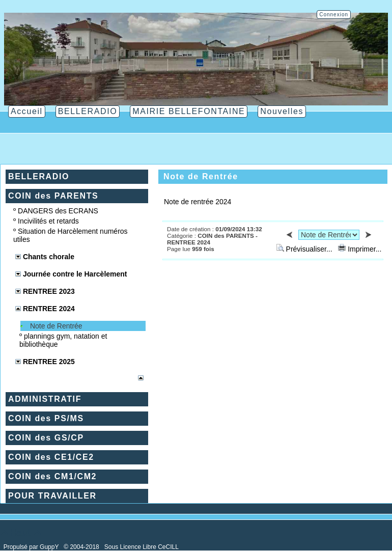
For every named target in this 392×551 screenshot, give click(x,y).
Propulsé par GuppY (32, 547)
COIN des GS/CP (46, 438)
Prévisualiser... (305, 249)
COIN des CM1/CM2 (52, 476)
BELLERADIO (39, 176)
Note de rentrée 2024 (198, 202)
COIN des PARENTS (53, 196)
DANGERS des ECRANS (58, 211)
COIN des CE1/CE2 (51, 457)
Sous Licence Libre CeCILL (142, 547)
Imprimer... (360, 249)
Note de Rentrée (56, 326)
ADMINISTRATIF (45, 399)
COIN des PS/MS (46, 418)
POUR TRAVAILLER (52, 496)
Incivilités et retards (48, 221)
